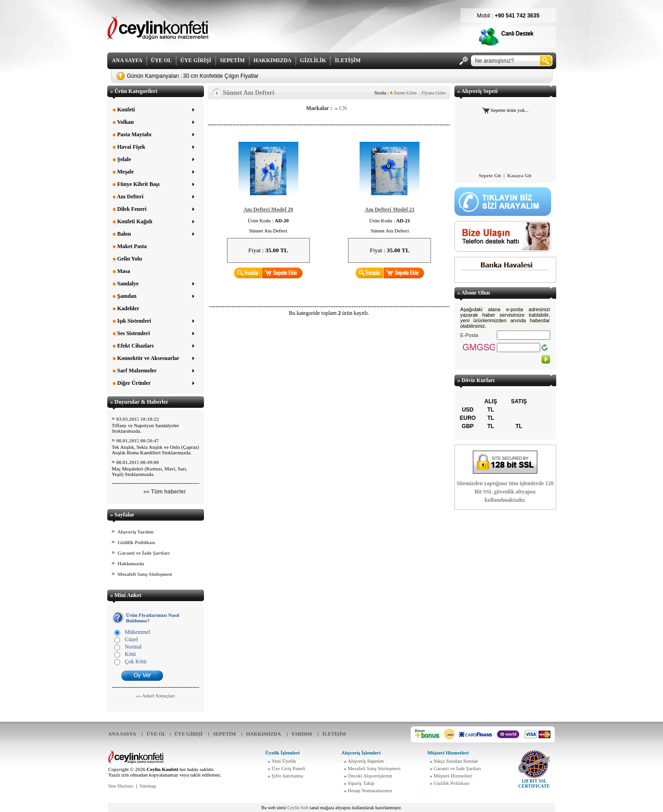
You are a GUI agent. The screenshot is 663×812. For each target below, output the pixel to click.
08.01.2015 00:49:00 (138, 462)
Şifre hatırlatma (288, 776)
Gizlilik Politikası (136, 542)
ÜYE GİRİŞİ (196, 60)
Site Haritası (121, 786)
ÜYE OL (161, 60)
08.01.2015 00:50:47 (138, 441)
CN (343, 108)
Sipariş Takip (361, 783)
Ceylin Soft (298, 808)
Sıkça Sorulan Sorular (456, 761)
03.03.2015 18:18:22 (138, 419)
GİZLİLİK (313, 60)
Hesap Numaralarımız (370, 790)
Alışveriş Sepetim (366, 761)
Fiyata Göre (434, 93)
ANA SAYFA (127, 60)
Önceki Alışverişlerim (370, 776)
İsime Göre (403, 93)
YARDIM (301, 734)
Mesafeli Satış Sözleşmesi (145, 574)
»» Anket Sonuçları (155, 696)
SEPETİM (233, 60)
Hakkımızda (131, 563)
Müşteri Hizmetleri (453, 776)
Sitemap (148, 786)
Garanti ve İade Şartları (143, 553)
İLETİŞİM (348, 60)
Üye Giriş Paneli (288, 768)
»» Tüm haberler (165, 492)
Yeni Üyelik (284, 761)
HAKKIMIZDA (273, 60)
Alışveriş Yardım (136, 532)
